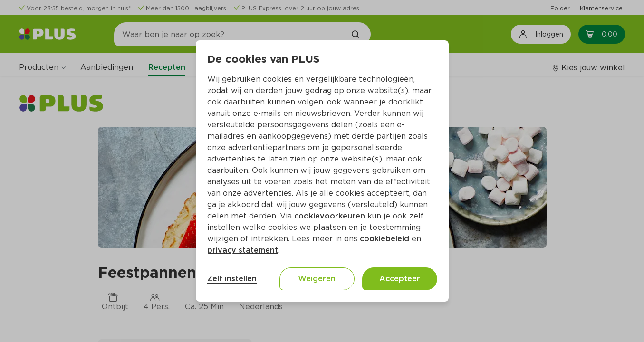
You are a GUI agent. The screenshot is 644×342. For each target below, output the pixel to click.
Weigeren (317, 279)
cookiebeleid (384, 239)
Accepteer (400, 279)
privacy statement (243, 250)
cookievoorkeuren (331, 216)
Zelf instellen (232, 279)
